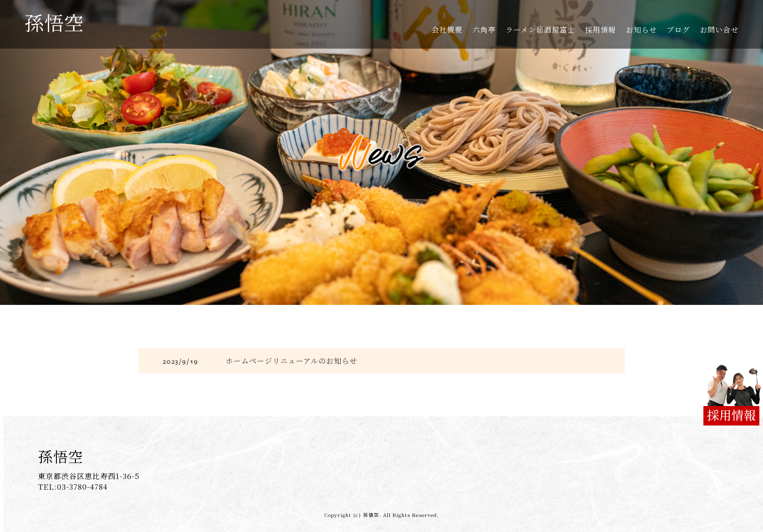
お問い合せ (719, 29)
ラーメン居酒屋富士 (540, 29)
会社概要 (447, 29)
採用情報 (600, 29)
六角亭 (484, 29)
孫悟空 (54, 22)
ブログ (678, 29)
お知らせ (641, 29)
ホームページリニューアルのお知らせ (291, 361)
